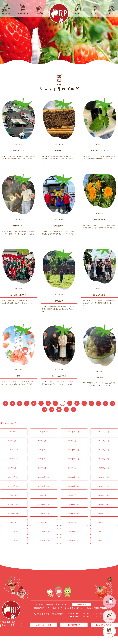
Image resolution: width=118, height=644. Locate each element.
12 (97, 403)
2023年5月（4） (104, 510)
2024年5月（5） (104, 481)
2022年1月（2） (104, 548)
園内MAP (74, 633)
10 (81, 403)
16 (48, 409)
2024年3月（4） (44, 490)
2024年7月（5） (44, 481)
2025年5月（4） (104, 451)
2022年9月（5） (104, 529)
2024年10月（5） (74, 471)
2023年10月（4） (74, 500)
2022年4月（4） (14, 548)
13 (104, 403)
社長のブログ (109, 631)
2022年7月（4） (44, 538)
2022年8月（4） (14, 538)
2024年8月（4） (14, 481)
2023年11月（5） (44, 500)
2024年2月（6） (74, 490)
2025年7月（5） (44, 451)
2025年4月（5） (14, 461)
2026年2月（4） (74, 432)
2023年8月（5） (14, 510)
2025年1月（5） (104, 461)
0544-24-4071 (43, 633)
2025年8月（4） (14, 451)
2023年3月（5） (44, 519)
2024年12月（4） (14, 471)
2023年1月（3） (104, 519)
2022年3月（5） (44, 548)
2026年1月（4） (104, 432)
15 (40, 409)
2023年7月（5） (44, 510)
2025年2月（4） (74, 461)
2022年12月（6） (14, 529)
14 (111, 403)
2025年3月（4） (44, 461)
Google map (82, 612)
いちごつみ (109, 617)
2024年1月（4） (104, 490)
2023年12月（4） (14, 500)
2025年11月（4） (44, 442)
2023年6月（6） (74, 510)
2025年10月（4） (74, 442)
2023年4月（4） (14, 519)
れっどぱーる (59, 13)
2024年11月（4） (44, 471)
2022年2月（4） (74, 548)
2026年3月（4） (44, 432)
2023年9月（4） (104, 500)
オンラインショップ (109, 602)
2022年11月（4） (44, 529)
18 (63, 409)
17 (55, 409)
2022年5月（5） (104, 538)
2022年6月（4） (74, 538)
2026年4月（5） (14, 432)
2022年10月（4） (74, 529)
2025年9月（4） (104, 442)
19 (70, 409)
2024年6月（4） (74, 481)
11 (89, 403)
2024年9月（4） (104, 471)
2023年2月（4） (74, 519)
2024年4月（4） (14, 490)
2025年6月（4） (74, 451)
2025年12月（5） (14, 442)
